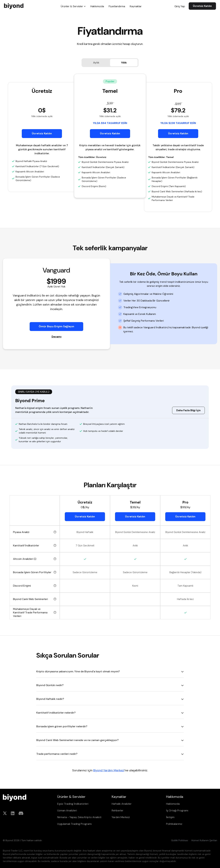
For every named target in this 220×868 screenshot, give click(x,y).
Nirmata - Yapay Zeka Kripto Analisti (79, 817)
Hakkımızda (97, 6)
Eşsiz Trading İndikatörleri (73, 804)
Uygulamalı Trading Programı (74, 824)
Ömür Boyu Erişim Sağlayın (56, 326)
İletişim (170, 817)
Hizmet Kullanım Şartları (204, 840)
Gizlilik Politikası (180, 840)
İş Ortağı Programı (177, 810)
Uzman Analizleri (67, 810)
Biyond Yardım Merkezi (109, 770)
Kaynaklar (136, 6)
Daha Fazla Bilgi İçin (188, 410)
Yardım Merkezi (121, 817)
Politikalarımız (174, 824)
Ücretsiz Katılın (202, 6)
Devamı (57, 337)
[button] (73, 6)
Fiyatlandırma (117, 6)
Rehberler (118, 810)
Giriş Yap (180, 6)
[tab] (96, 63)
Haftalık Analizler (122, 804)
